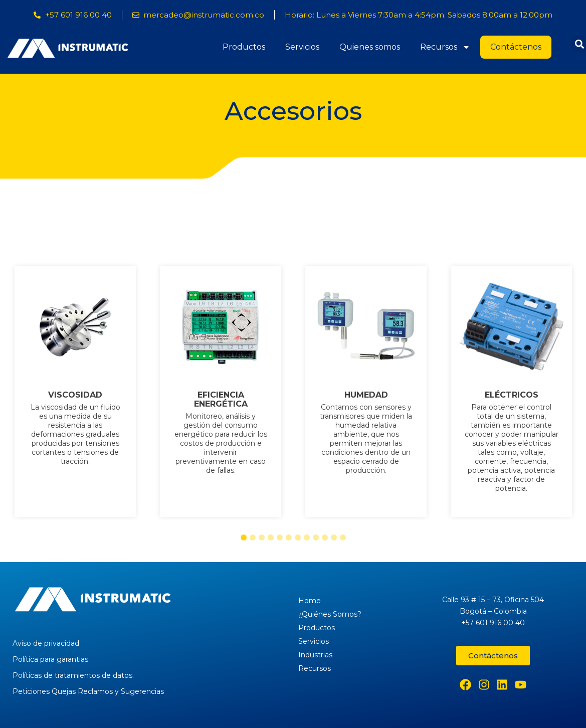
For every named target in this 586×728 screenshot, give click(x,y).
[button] (244, 537)
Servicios (302, 47)
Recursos (445, 47)
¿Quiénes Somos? (330, 614)
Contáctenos (516, 47)
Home (310, 601)
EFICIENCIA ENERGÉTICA (220, 400)
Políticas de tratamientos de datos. (73, 675)
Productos (244, 47)
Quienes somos (370, 47)
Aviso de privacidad (46, 643)
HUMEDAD (366, 395)
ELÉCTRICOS (511, 395)
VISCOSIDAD (75, 395)
